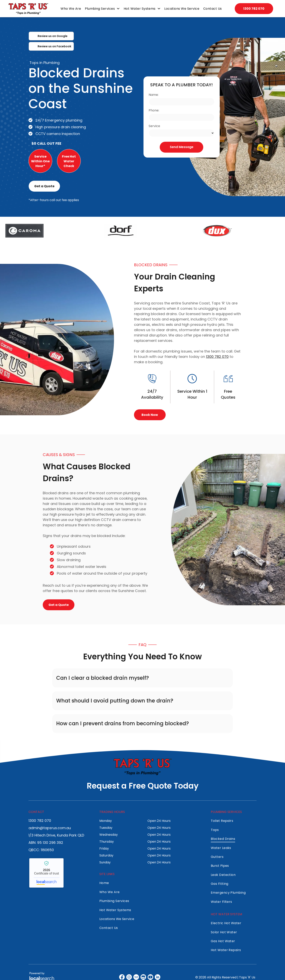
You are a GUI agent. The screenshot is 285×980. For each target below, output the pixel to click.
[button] (142, 678)
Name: (154, 95)
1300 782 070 (217, 357)
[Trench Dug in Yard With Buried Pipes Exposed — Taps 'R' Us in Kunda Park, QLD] (228, 530)
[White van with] (57, 340)
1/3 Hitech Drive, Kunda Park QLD (56, 835)
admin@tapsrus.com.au (50, 828)
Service (154, 126)
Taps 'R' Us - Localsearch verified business (46, 873)
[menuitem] (72, 9)
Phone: (154, 110)
